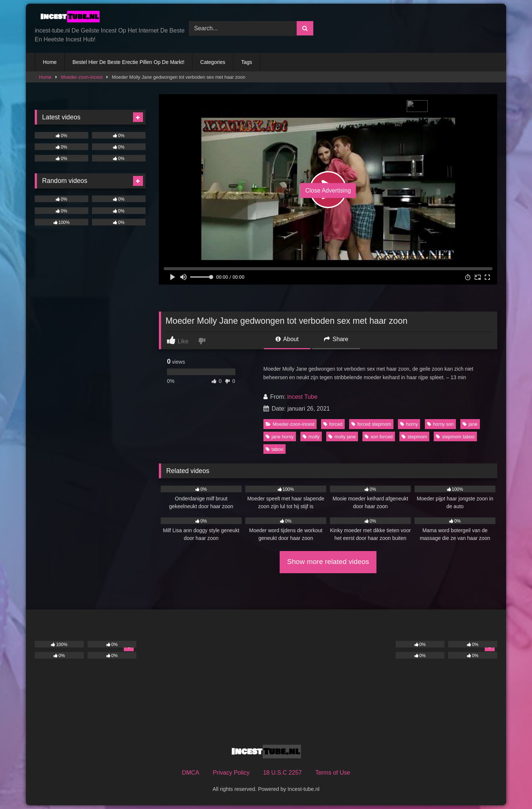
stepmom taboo (455, 437)
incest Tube (302, 397)
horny (409, 424)
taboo (274, 449)
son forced (379, 437)
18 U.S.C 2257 (282, 773)
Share (336, 339)
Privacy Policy (231, 773)
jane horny (280, 437)
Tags (247, 62)
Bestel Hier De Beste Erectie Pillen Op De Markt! (128, 62)
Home (50, 62)
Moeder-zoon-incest (82, 77)
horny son (440, 424)
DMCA (190, 773)
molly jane (342, 437)
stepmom (414, 437)
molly (311, 437)
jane (470, 424)
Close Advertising (328, 191)
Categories (213, 62)
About (287, 339)
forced (333, 424)
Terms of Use (332, 773)
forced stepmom (371, 424)
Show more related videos (328, 562)
